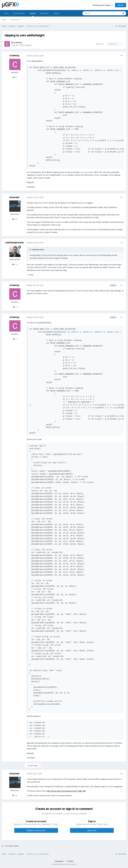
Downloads (44, 13)
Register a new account (36, 830)
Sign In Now (92, 830)
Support (56, 13)
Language (59, 861)
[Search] (95, 13)
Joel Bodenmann (14, 243)
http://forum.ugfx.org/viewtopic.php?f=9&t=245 (66, 791)
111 (15, 77)
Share (100, 44)
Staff (4, 20)
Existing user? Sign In (103, 5)
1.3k (15, 219)
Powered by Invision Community (64, 864)
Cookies (70, 861)
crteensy (18, 42)
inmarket (14, 197)
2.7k (15, 264)
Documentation (19, 13)
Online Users (15, 20)
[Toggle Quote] (30, 249)
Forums (33, 14)
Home (6, 13)
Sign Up (121, 5)
